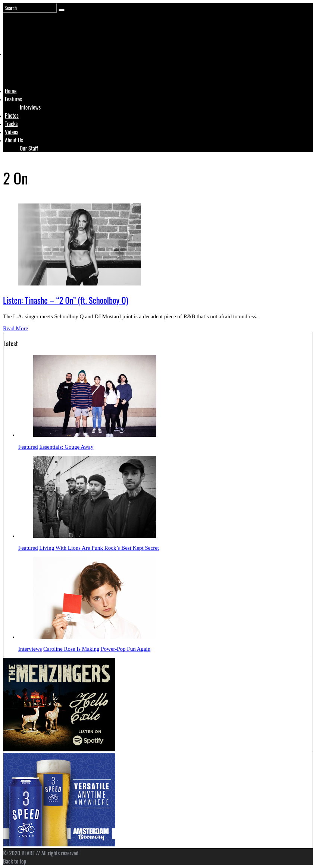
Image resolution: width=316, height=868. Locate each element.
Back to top (15, 861)
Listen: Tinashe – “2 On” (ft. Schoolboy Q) (66, 300)
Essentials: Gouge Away (66, 447)
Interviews (30, 107)
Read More (15, 328)
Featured (28, 447)
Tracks (11, 123)
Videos (12, 132)
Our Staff (29, 148)
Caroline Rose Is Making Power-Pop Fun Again (97, 649)
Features (13, 99)
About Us (14, 140)
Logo (24, 68)
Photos (12, 115)
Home (11, 91)
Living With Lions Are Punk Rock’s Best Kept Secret (99, 548)
